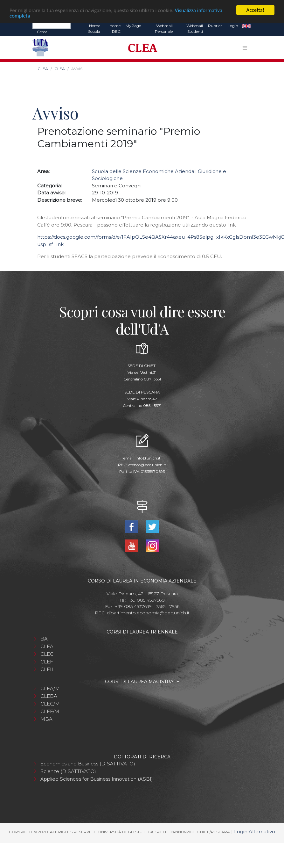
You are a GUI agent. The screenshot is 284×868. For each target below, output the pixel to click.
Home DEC (115, 29)
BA (44, 639)
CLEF (47, 662)
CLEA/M (50, 688)
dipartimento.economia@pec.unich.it (148, 613)
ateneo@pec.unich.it (147, 465)
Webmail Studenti (195, 29)
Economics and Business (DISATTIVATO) (88, 764)
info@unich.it (148, 458)
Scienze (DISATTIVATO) (68, 771)
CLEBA (49, 696)
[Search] (52, 25)
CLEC (47, 654)
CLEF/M (50, 711)
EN (246, 26)
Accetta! (256, 10)
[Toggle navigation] (245, 48)
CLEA (43, 69)
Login (233, 26)
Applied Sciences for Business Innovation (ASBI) (97, 779)
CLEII (47, 669)
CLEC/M (50, 704)
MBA (46, 719)
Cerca (42, 32)
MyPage (133, 26)
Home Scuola (94, 29)
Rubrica (215, 26)
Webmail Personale (164, 29)
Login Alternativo (255, 832)
